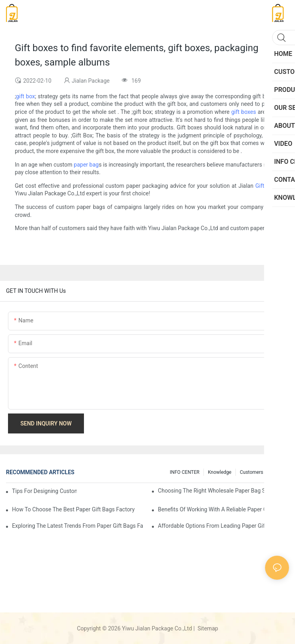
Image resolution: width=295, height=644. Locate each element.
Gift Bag (266, 186)
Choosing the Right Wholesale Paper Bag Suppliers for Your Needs (223, 491)
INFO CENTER (185, 472)
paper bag (86, 165)
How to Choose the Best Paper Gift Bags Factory (73, 509)
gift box (26, 96)
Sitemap (207, 628)
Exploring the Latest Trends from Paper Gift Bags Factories (78, 526)
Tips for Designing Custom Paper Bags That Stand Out (44, 491)
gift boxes (243, 112)
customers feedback (262, 472)
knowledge (220, 472)
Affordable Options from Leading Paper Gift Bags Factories (223, 526)
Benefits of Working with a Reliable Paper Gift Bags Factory (223, 509)
